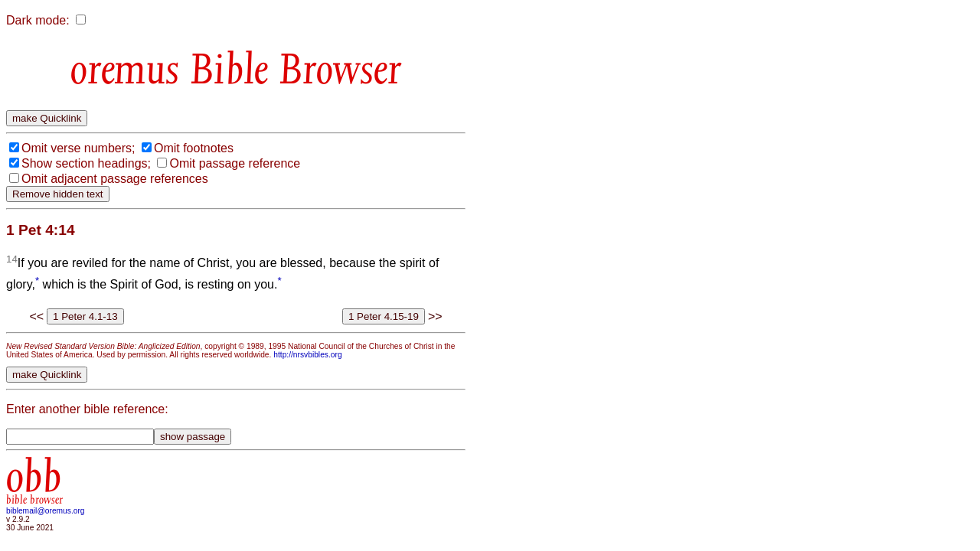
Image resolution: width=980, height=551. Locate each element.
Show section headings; (86, 163)
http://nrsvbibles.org (307, 355)
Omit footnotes (194, 148)
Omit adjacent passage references (115, 179)
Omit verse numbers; (78, 148)
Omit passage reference (235, 163)
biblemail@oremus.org (46, 511)
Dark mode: (38, 20)
